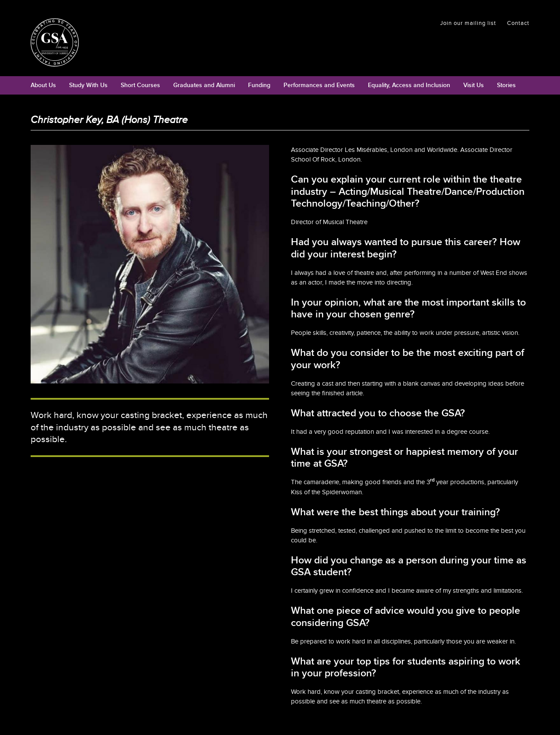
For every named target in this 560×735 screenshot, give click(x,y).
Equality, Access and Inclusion (409, 85)
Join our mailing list (468, 23)
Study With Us (88, 85)
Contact (518, 23)
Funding (259, 85)
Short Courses (140, 85)
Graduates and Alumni (204, 85)
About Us (43, 85)
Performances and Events (319, 85)
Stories (506, 85)
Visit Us (474, 85)
